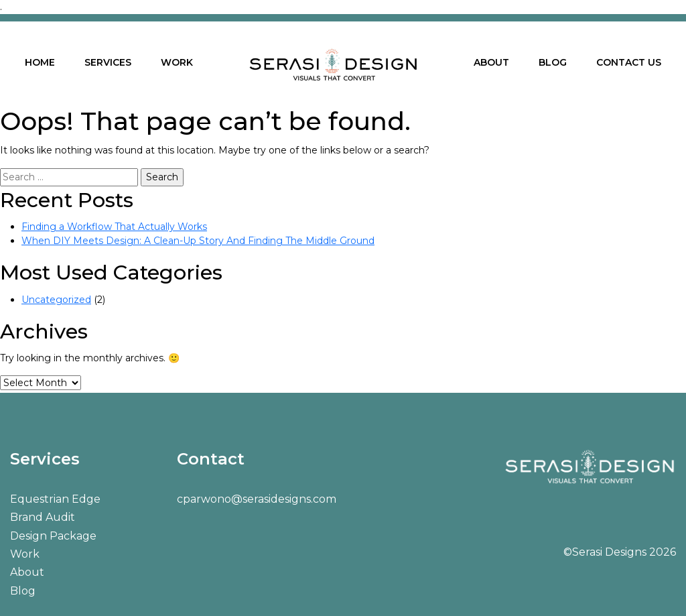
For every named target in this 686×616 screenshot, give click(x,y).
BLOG (553, 62)
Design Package (53, 536)
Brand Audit (43, 517)
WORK (177, 62)
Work (25, 554)
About (27, 572)
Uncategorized (56, 300)
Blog (23, 591)
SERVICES (108, 62)
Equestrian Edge (55, 499)
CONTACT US (629, 62)
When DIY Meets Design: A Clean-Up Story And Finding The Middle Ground (198, 241)
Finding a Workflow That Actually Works (114, 227)
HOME (40, 62)
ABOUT (491, 62)
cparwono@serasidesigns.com (257, 499)
